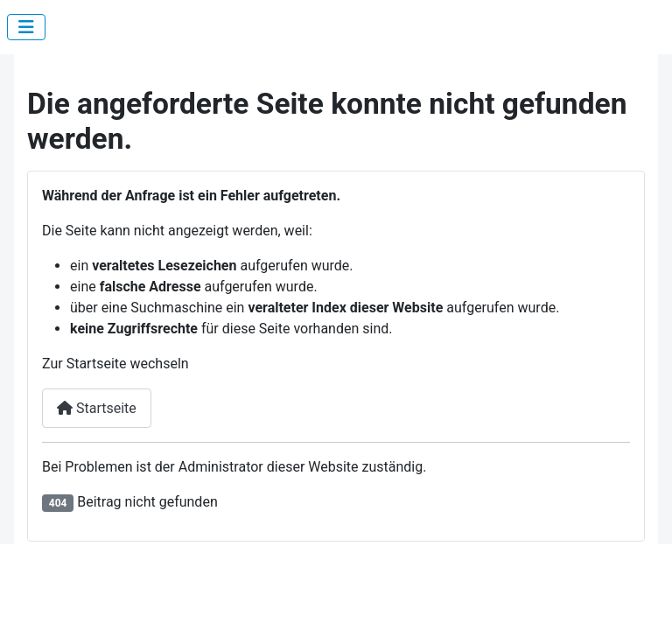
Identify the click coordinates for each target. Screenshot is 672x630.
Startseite (97, 408)
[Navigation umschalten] (26, 27)
